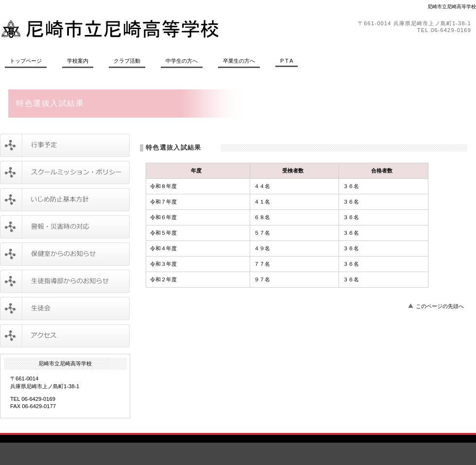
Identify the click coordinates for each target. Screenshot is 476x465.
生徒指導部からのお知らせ (65, 281)
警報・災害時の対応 (65, 227)
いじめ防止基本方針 (65, 200)
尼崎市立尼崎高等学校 (134, 28)
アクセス (65, 336)
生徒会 (65, 309)
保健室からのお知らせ (65, 254)
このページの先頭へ (440, 306)
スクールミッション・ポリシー (65, 172)
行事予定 (65, 145)
